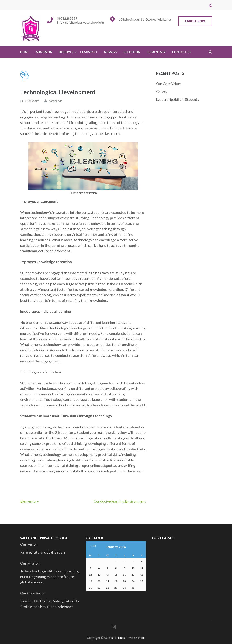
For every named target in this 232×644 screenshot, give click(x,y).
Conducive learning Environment (120, 501)
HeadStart (89, 52)
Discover (66, 52)
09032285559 (67, 18)
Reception (132, 52)
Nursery (111, 52)
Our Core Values (169, 84)
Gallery (162, 92)
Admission (44, 52)
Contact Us (181, 52)
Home (25, 52)
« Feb (93, 546)
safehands (56, 101)
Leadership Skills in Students (178, 100)
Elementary (156, 52)
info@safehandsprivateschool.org (80, 22)
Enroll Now (195, 21)
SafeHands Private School (128, 638)
